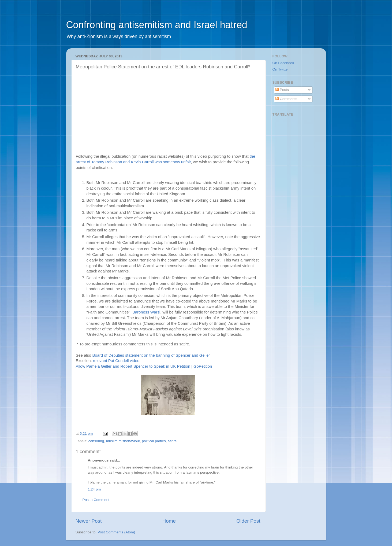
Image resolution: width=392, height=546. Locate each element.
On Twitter (281, 69)
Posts (282, 90)
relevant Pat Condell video (116, 361)
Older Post (248, 521)
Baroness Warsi (146, 312)
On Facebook (283, 63)
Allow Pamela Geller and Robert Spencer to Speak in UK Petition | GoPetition (144, 366)
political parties (154, 441)
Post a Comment (96, 500)
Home (169, 521)
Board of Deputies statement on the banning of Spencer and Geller (151, 355)
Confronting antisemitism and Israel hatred (157, 25)
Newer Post (89, 521)
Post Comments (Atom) (116, 532)
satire (172, 441)
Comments (286, 99)
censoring (96, 441)
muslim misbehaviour (123, 441)
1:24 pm (94, 489)
